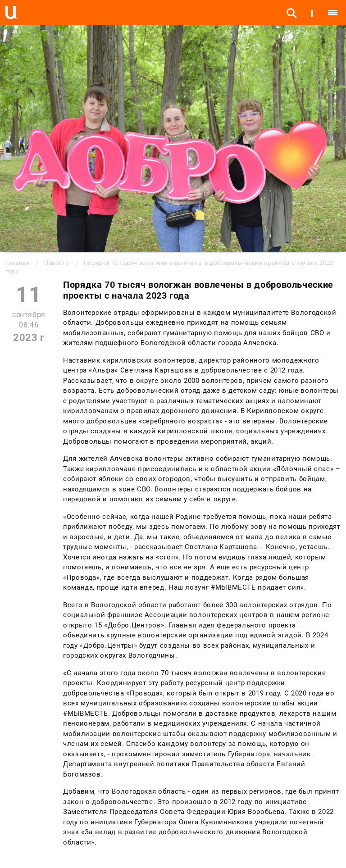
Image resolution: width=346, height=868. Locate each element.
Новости (57, 263)
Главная (17, 263)
